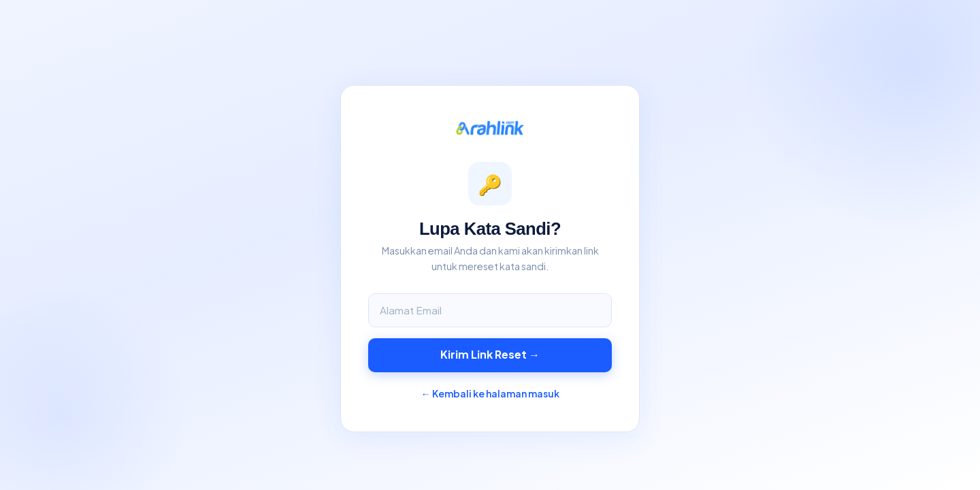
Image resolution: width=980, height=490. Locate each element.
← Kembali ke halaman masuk (490, 393)
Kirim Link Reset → (490, 354)
